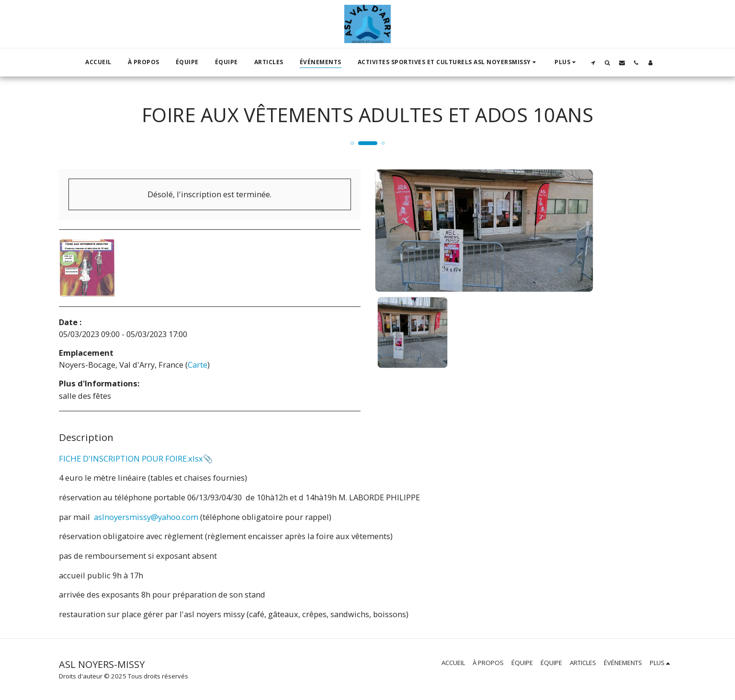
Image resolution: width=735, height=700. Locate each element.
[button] (448, 62)
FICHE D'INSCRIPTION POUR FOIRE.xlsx (131, 458)
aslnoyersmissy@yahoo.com (146, 517)
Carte (198, 365)
